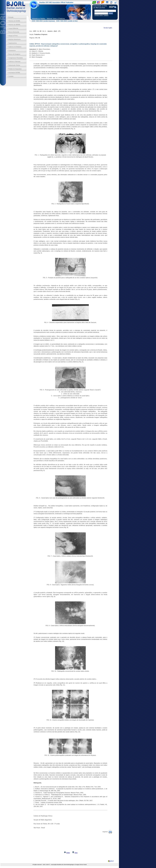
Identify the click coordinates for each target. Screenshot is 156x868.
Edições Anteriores (14, 39)
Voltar (68, 853)
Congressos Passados (16, 58)
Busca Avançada (14, 32)
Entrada (11, 17)
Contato (11, 76)
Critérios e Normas (14, 61)
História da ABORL (14, 25)
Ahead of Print (13, 36)
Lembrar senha (99, 15)
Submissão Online (14, 65)
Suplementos (13, 43)
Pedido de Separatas (15, 69)
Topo (76, 853)
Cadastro (106, 15)
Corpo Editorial (13, 28)
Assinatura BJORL (14, 73)
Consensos (12, 50)
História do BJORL (14, 21)
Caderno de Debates (15, 47)
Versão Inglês (108, 28)
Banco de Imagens (14, 54)
